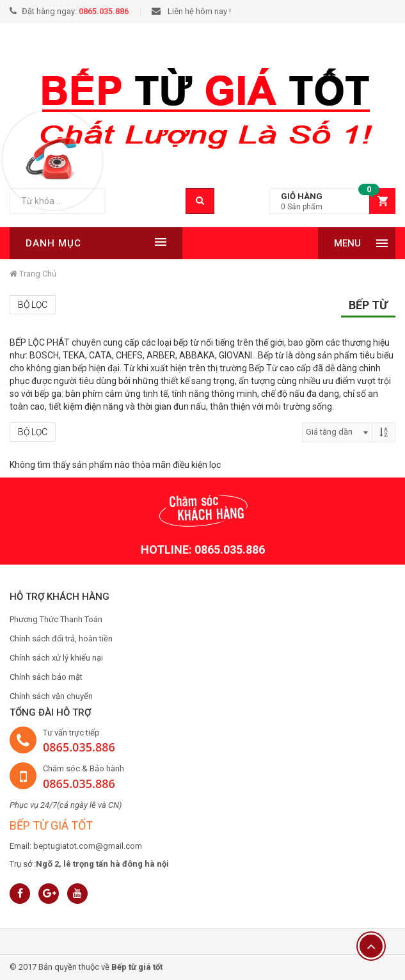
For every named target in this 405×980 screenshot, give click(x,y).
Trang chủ (33, 274)
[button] (332, 201)
